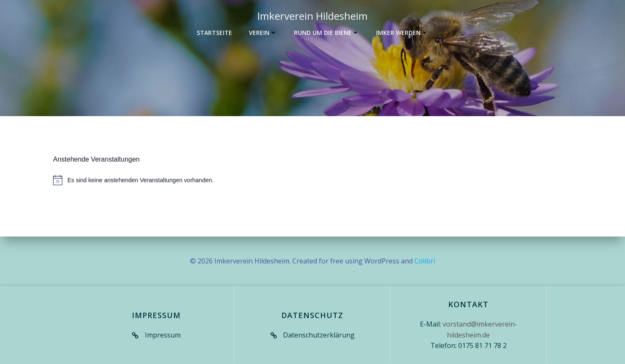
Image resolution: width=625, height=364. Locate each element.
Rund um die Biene (327, 32)
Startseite (214, 32)
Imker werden (402, 32)
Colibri (425, 261)
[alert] (312, 181)
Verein (263, 32)
